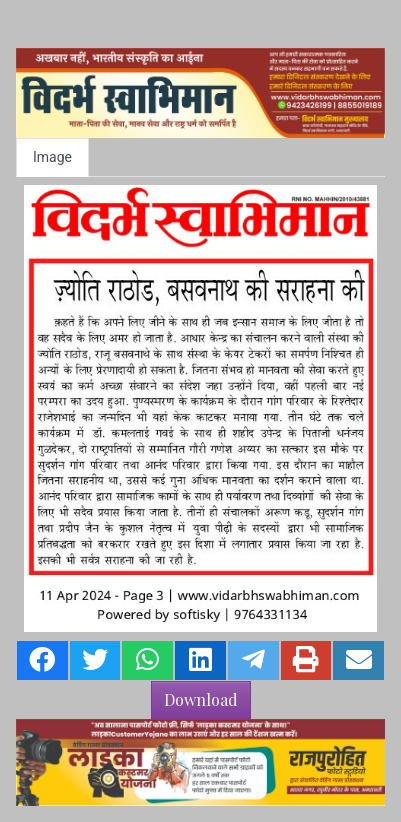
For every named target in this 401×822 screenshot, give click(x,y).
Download (201, 699)
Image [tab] (52, 157)
